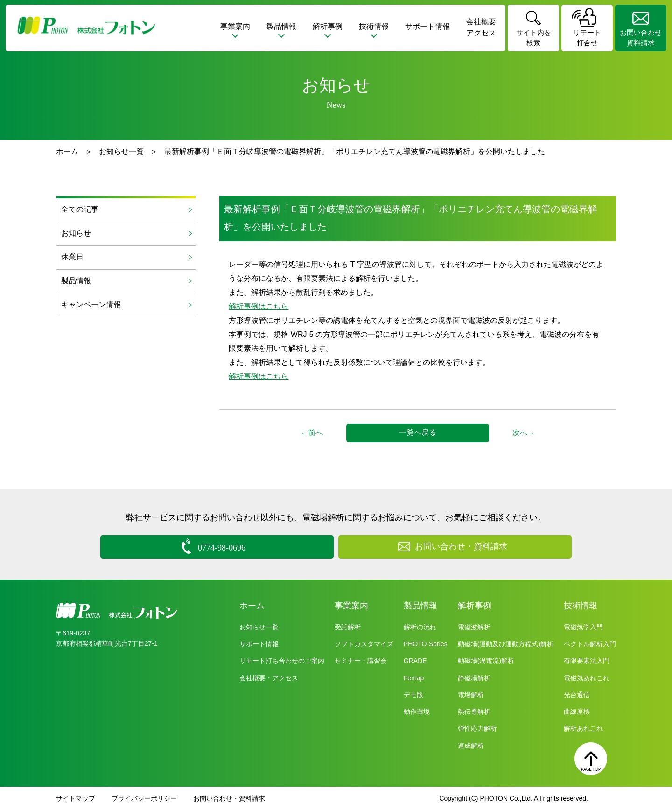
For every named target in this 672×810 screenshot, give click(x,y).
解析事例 (475, 606)
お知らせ (76, 233)
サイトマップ (76, 798)
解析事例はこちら (259, 306)
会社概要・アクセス (269, 677)
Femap (414, 677)
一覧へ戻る (418, 432)
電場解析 (471, 695)
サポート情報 (427, 26)
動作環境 (417, 712)
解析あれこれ (583, 728)
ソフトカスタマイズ (364, 644)
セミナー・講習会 (361, 661)
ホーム (67, 151)
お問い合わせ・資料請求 (229, 798)
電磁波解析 (474, 627)
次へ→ (524, 433)
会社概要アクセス (481, 27)
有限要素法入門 (587, 661)
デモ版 (413, 695)
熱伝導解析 (474, 712)
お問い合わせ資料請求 (641, 38)
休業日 (72, 257)
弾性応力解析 (477, 728)
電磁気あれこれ (587, 677)
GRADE (415, 661)
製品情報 (76, 281)
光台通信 (577, 695)
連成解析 (471, 745)
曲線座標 (577, 712)
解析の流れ (420, 627)
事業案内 (351, 606)
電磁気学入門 (583, 627)
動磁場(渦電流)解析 (486, 661)
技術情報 (581, 606)
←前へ (312, 433)
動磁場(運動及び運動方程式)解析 (506, 644)
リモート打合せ (587, 38)
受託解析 (348, 627)
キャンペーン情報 (91, 304)
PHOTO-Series (426, 644)
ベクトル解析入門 (590, 644)
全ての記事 (80, 209)
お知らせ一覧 (121, 151)
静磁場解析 (474, 677)
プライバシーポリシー (144, 798)
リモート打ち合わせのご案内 (282, 661)
